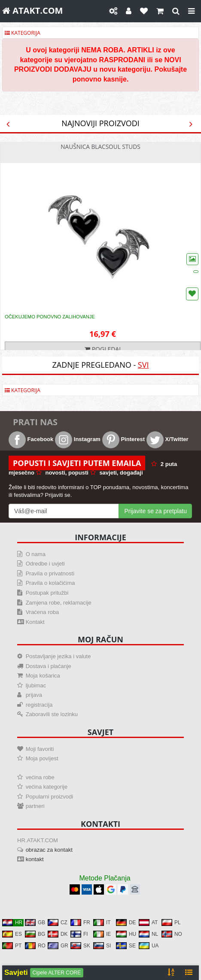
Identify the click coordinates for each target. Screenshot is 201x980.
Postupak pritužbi (47, 593)
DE (126, 923)
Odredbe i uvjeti (45, 564)
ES (12, 934)
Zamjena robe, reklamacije (59, 603)
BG (35, 934)
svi (143, 365)
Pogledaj (103, 349)
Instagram (78, 439)
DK (58, 934)
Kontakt (35, 622)
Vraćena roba (43, 612)
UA (149, 946)
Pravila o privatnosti (50, 573)
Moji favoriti (40, 749)
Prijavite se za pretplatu (155, 511)
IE (102, 934)
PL (171, 923)
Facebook (31, 439)
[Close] (191, 11)
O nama (36, 554)
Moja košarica (43, 676)
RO (35, 946)
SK (80, 946)
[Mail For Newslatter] (64, 511)
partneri (35, 806)
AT (148, 923)
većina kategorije (47, 787)
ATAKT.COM (32, 11)
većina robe (40, 777)
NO (172, 934)
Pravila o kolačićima (50, 583)
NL (148, 934)
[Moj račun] (129, 11)
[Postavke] (113, 11)
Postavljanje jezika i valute (58, 656)
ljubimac (36, 685)
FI (79, 934)
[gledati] (176, 11)
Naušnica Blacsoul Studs (100, 147)
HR (12, 923)
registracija (39, 705)
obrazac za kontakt (49, 850)
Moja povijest (42, 758)
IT (102, 923)
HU (126, 934)
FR (80, 923)
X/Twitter (167, 439)
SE (126, 946)
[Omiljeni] (144, 11)
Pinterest (123, 439)
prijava (34, 695)
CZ (58, 923)
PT (12, 946)
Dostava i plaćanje (49, 666)
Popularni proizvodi (50, 797)
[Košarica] (160, 11)
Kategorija (23, 33)
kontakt (35, 859)
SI (102, 946)
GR (58, 946)
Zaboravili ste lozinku (52, 714)
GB (35, 923)
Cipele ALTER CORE (57, 973)
